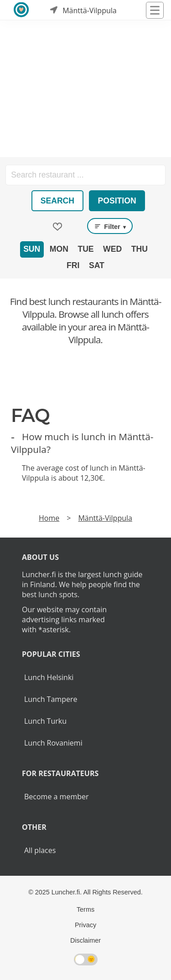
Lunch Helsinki (49, 677)
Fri (73, 265)
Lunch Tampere (51, 699)
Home (49, 518)
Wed (112, 249)
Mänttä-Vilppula (105, 518)
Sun (32, 249)
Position (117, 201)
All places (40, 850)
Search (57, 201)
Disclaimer (85, 940)
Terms (85, 909)
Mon (59, 249)
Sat (97, 265)
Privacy (85, 925)
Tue (85, 249)
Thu (140, 249)
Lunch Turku (45, 721)
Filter (110, 226)
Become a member (57, 797)
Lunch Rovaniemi (53, 743)
